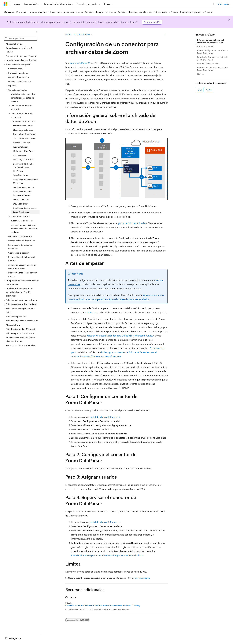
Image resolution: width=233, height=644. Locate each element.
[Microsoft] (5, 4)
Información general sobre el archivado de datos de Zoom (210, 41)
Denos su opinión (152, 22)
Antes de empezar (205, 46)
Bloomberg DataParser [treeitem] (23, 130)
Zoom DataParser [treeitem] (21, 212)
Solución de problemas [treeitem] (16, 316)
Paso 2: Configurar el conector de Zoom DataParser (212, 58)
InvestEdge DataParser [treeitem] (23, 159)
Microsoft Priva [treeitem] (13, 325)
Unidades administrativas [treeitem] (20, 81)
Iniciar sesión (224, 4)
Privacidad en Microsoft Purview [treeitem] (21, 345)
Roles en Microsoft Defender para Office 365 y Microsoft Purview (120, 336)
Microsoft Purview (82, 34)
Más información (142, 578)
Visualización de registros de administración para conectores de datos (107, 555)
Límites (200, 74)
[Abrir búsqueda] (214, 4)
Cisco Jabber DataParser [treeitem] (24, 134)
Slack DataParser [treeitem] (21, 199)
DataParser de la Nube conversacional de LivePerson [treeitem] (23, 167)
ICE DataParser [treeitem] (20, 155)
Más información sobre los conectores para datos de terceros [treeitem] (23, 98)
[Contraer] (36, 32)
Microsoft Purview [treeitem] (14, 44)
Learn (68, 34)
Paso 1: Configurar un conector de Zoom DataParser (213, 52)
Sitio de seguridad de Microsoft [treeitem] (20, 333)
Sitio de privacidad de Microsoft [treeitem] (20, 329)
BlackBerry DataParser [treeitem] (23, 126)
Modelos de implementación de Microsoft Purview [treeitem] (20, 339)
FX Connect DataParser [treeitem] (24, 151)
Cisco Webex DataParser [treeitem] (24, 138)
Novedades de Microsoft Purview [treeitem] (21, 56)
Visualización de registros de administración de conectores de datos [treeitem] (24, 228)
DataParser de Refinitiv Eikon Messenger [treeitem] (26, 181)
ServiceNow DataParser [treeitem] (24, 187)
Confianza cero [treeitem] (15, 69)
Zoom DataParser (79, 63)
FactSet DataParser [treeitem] (22, 142)
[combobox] (20, 38)
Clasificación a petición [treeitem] (19, 253)
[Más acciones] (165, 34)
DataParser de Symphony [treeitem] (25, 208)
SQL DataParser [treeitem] (20, 204)
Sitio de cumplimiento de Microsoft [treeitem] (22, 321)
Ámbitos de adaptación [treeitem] (19, 77)
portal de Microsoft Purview (132, 223)
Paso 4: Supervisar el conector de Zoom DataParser (212, 69)
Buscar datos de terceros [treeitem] (22, 221)
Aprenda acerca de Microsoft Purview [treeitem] (19, 50)
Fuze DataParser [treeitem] (20, 147)
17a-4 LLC (90, 312)
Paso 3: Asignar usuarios (208, 64)
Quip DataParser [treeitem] (21, 175)
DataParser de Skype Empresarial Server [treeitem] (23, 193)
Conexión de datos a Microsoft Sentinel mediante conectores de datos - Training (103, 606)
